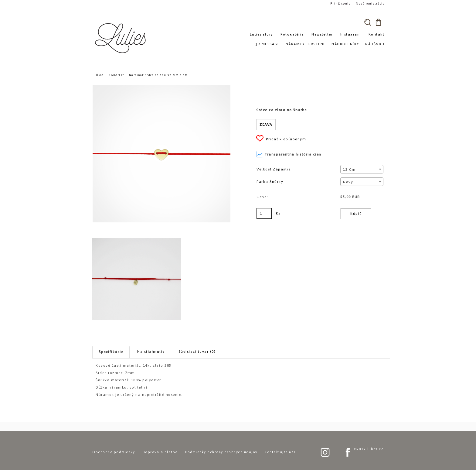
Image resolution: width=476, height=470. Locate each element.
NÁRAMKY (116, 75)
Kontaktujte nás (280, 452)
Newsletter (322, 34)
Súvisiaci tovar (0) (197, 352)
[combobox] (362, 169)
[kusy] (264, 213)
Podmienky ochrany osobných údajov (221, 452)
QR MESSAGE (267, 44)
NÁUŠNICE (375, 44)
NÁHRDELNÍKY (345, 44)
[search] (368, 22)
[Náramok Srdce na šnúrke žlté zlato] (161, 87)
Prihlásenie (341, 3)
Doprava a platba (160, 452)
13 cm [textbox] (349, 170)
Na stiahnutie (151, 352)
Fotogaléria (292, 34)
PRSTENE (317, 44)
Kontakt (377, 34)
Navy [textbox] (348, 182)
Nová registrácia (370, 3)
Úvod (100, 75)
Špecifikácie (111, 352)
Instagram (351, 34)
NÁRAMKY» (296, 44)
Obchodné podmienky (114, 452)
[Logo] (121, 38)
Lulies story (262, 34)
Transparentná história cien (289, 154)
